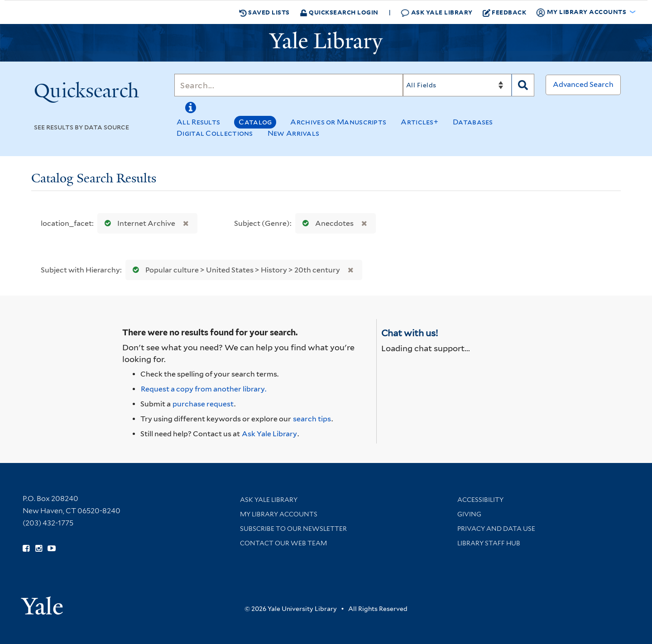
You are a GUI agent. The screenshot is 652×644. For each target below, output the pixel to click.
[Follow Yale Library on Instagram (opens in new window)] (39, 549)
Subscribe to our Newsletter (293, 529)
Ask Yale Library (437, 12)
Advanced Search (583, 84)
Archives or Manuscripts (338, 122)
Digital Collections (215, 133)
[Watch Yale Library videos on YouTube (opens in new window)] (52, 549)
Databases (473, 122)
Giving (469, 514)
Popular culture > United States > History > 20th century (234, 270)
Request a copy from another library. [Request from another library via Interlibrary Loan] (204, 389)
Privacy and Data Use (496, 529)
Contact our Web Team (283, 543)
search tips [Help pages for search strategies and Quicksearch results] (312, 419)
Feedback (505, 12)
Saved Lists (264, 12)
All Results (198, 122)
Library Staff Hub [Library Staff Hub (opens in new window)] (489, 543)
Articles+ (419, 122)
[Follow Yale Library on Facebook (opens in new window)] (26, 549)
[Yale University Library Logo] (326, 43)
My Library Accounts (279, 514)
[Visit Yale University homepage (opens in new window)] (42, 603)
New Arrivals (294, 133)
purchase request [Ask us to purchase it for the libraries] (203, 404)
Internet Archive (138, 223)
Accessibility (480, 500)
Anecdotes (326, 223)
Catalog (255, 122)
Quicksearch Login (339, 12)
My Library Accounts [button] (582, 12)
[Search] (289, 85)
